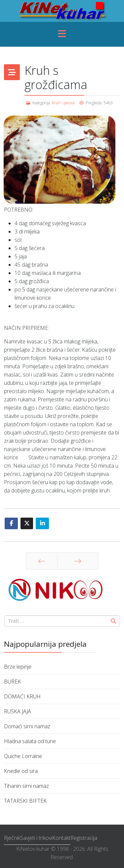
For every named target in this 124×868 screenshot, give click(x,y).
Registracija (84, 838)
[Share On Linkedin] (42, 523)
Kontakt (61, 838)
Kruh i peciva (63, 103)
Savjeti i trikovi (36, 838)
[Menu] (62, 34)
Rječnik (12, 838)
